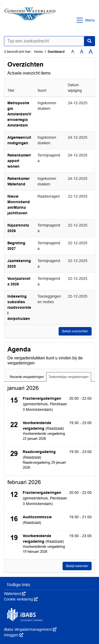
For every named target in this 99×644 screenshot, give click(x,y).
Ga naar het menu (1, 3)
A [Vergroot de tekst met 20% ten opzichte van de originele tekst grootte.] (82, 52)
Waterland (15, 594)
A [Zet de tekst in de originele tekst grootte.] (73, 52)
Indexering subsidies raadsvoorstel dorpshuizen (19, 307)
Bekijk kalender (77, 566)
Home (38, 52)
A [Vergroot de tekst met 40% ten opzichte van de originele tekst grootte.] (91, 52)
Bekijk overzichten (75, 331)
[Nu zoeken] (89, 41)
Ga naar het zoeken (1, 3)
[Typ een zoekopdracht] (49, 41)
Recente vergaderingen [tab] (27, 377)
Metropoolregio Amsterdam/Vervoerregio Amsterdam (19, 114)
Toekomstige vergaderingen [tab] (69, 377)
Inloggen (14, 635)
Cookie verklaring (21, 599)
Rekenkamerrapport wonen (19, 161)
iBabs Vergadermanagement (30, 629)
